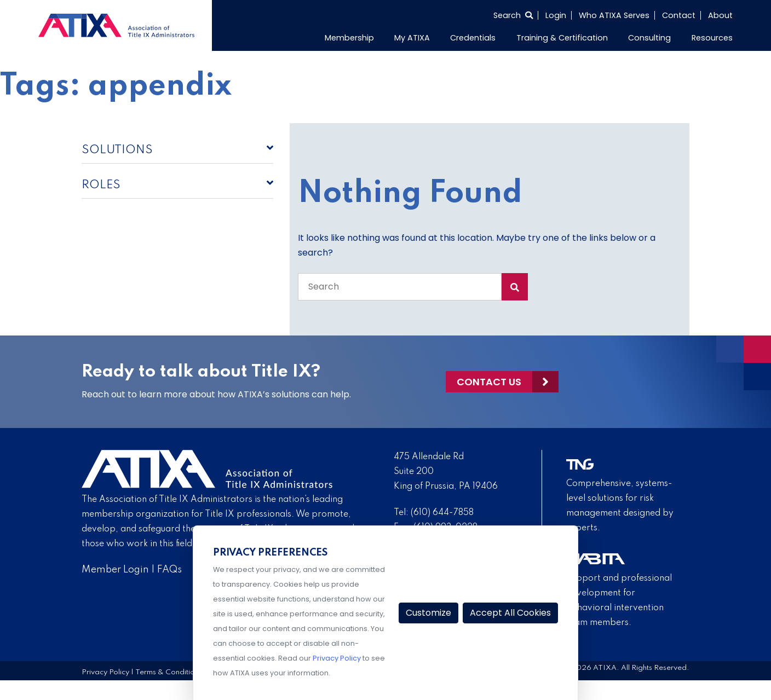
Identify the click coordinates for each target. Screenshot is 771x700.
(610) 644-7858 (442, 513)
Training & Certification (562, 38)
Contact (679, 15)
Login (556, 15)
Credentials (473, 38)
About (720, 15)
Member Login (115, 570)
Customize (428, 613)
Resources (712, 38)
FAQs (169, 570)
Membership (349, 38)
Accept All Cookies (510, 613)
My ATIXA (412, 38)
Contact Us (489, 382)
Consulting (649, 38)
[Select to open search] (513, 15)
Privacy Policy (105, 672)
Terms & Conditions (169, 672)
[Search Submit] (515, 287)
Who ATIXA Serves (614, 15)
